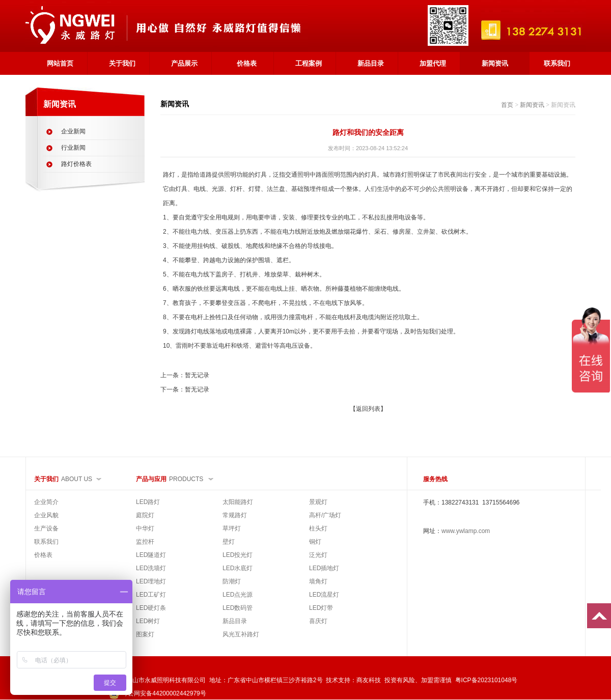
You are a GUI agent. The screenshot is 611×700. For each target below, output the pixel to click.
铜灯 (315, 542)
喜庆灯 (318, 621)
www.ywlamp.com (466, 531)
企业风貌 (46, 515)
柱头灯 (318, 528)
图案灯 (145, 634)
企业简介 (46, 502)
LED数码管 (238, 608)
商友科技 (369, 680)
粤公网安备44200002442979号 (157, 693)
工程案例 (309, 63)
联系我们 (557, 63)
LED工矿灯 (151, 595)
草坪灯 (232, 528)
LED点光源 (238, 595)
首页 (507, 105)
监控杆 (145, 542)
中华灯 (145, 528)
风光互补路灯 (241, 634)
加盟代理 (433, 63)
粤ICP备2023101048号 (487, 680)
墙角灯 (318, 581)
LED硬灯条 (151, 608)
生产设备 (46, 528)
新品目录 (371, 63)
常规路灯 (235, 515)
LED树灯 (148, 621)
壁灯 (229, 542)
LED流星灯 (324, 595)
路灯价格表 (76, 164)
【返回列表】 (368, 409)
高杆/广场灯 (325, 515)
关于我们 (122, 63)
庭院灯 (145, 515)
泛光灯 (318, 555)
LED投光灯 (238, 555)
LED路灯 (148, 502)
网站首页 (60, 63)
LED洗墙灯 (151, 568)
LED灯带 (321, 608)
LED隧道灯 (151, 555)
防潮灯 (232, 581)
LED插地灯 (324, 568)
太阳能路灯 (238, 502)
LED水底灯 (238, 568)
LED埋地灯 (151, 581)
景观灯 (318, 502)
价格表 (247, 63)
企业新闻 (73, 131)
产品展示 (184, 63)
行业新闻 (73, 148)
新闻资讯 (495, 63)
